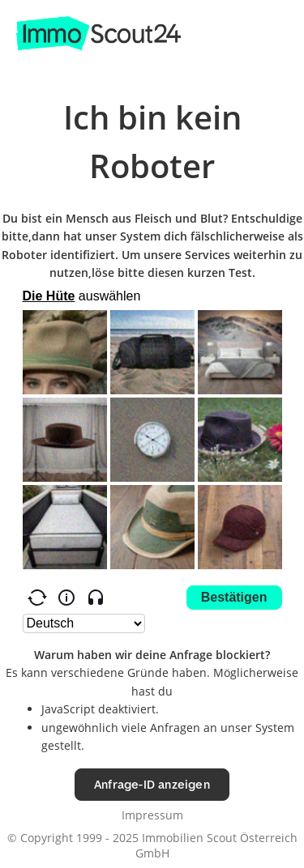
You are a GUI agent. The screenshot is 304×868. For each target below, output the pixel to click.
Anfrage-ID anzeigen (152, 784)
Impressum (152, 815)
